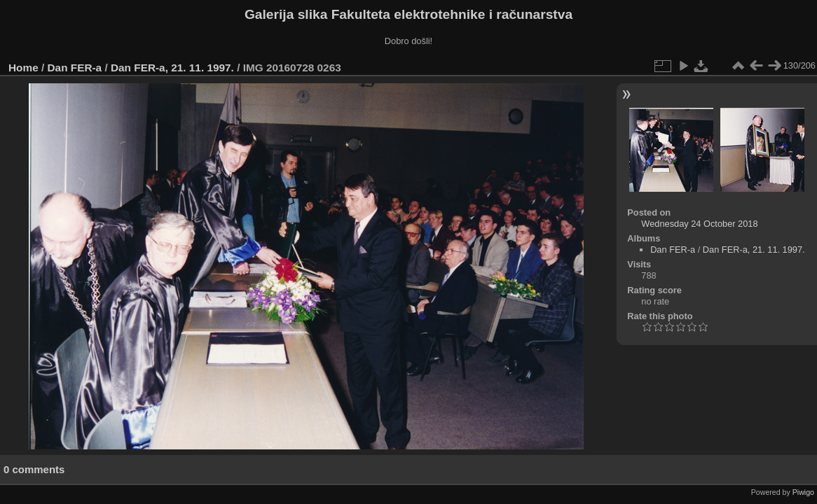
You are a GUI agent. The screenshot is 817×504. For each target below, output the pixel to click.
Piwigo (803, 492)
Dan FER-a (75, 68)
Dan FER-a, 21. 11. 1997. (172, 68)
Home (23, 68)
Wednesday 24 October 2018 (699, 224)
